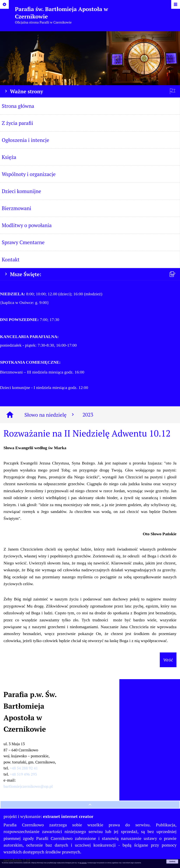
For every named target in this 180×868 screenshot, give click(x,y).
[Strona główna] (10, 415)
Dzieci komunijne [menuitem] (21, 191)
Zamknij (172, 862)
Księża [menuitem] (9, 157)
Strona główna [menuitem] (18, 106)
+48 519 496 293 (23, 774)
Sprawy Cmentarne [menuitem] (23, 242)
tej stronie (83, 863)
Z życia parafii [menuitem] (17, 123)
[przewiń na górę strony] (90, 805)
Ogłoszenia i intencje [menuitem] (25, 140)
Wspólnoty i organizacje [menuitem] (29, 174)
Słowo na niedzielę (50, 415)
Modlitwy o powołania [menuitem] (27, 225)
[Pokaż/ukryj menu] (175, 5)
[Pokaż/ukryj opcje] (5, 5)
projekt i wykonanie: (48, 816)
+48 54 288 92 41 (24, 768)
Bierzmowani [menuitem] (17, 208)
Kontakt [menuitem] (11, 259)
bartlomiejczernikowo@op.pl (28, 786)
